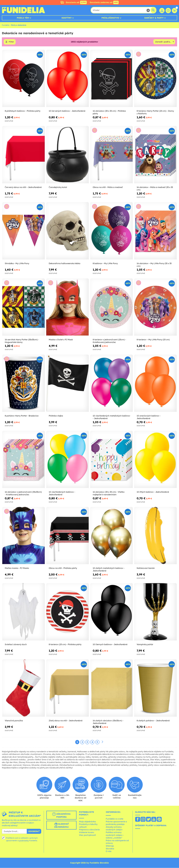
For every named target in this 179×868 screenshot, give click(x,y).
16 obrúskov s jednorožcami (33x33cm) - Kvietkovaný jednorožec (23, 493)
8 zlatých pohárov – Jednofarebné (153, 721)
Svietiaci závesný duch (16, 644)
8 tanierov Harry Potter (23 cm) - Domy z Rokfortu (155, 112)
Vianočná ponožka (14, 721)
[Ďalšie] (102, 742)
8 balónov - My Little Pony (105, 263)
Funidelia (6, 25)
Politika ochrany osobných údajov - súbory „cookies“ (115, 835)
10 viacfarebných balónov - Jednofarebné (62, 493)
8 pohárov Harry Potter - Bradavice (22, 416)
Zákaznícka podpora (61, 815)
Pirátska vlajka (56, 416)
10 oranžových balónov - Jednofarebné (149, 417)
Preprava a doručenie (89, 830)
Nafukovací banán (146, 568)
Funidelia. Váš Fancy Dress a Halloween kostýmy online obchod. (23, 10)
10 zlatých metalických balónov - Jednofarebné (109, 569)
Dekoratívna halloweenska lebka (65, 263)
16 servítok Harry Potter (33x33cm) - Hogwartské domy (22, 341)
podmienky (24, 841)
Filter (11, 42)
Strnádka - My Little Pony (17, 263)
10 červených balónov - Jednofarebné (67, 111)
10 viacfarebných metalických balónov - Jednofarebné (111, 417)
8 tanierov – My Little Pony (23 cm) (153, 340)
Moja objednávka (87, 822)
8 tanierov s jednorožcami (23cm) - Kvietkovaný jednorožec (109, 341)
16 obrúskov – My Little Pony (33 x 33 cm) (154, 265)
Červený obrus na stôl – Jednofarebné (23, 187)
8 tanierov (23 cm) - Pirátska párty (65, 644)
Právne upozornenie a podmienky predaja (116, 823)
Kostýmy (67, 18)
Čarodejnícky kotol (58, 187)
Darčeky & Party (154, 18)
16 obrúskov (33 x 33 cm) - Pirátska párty (109, 112)
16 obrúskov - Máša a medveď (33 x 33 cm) (155, 188)
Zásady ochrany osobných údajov (114, 828)
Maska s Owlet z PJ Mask (61, 340)
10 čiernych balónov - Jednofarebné (110, 644)
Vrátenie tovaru (87, 832)
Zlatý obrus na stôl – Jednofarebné (66, 721)
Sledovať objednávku (61, 825)
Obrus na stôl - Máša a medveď (108, 187)
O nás (109, 851)
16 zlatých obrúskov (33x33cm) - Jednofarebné (108, 722)
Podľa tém (23, 18)
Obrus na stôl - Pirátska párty (63, 568)
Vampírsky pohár (145, 644)
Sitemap (110, 846)
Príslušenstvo (110, 18)
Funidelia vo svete (114, 819)
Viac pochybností (87, 835)
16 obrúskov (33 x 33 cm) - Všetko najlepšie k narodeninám (109, 493)
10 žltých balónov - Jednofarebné (153, 492)
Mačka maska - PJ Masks (17, 568)
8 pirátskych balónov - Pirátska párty (23, 111)
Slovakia (110, 849)
